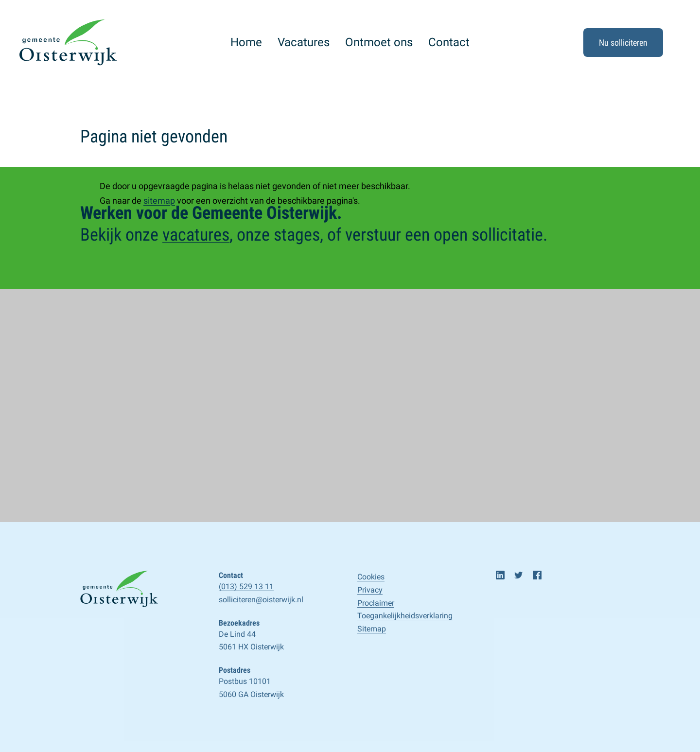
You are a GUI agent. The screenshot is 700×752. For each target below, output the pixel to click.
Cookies (371, 577)
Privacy (370, 590)
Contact (449, 42)
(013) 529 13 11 (246, 586)
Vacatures (304, 42)
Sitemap (372, 629)
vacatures (196, 235)
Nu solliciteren (623, 43)
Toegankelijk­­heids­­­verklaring (405, 616)
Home (246, 42)
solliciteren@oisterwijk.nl (261, 600)
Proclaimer (376, 603)
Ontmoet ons (379, 42)
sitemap (159, 201)
